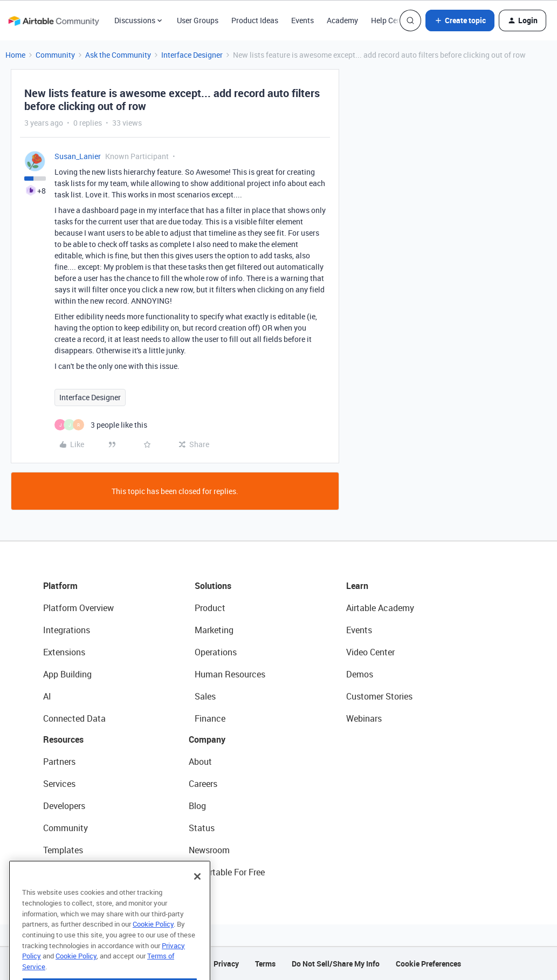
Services (59, 784)
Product (210, 608)
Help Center (391, 20)
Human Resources (230, 674)
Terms (265, 964)
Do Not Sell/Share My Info (336, 964)
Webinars (364, 718)
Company (207, 739)
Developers (64, 806)
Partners (59, 762)
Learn (357, 586)
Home (15, 55)
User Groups (198, 20)
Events (302, 20)
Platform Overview (78, 608)
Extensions (64, 652)
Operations (216, 652)
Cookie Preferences (428, 964)
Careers (203, 784)
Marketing (214, 630)
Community (55, 55)
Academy (342, 20)
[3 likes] (101, 425)
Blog (197, 806)
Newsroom (209, 850)
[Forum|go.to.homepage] (53, 20)
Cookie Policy (153, 943)
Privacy (226, 964)
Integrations (67, 630)
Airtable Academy (380, 608)
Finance (210, 718)
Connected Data (74, 718)
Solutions (213, 586)
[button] (460, 20)
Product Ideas (255, 20)
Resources (63, 739)
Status (202, 828)
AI (47, 696)
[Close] (197, 895)
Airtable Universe (75, 872)
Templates (63, 850)
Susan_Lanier (78, 156)
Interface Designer (192, 55)
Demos (360, 674)
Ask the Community (118, 55)
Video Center (370, 652)
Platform (60, 586)
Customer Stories (379, 696)
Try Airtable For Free (227, 872)
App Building (67, 674)
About (200, 762)
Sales (205, 696)
